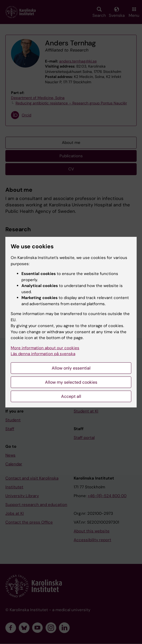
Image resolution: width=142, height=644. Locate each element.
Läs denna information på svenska (43, 354)
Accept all (71, 396)
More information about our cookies (45, 348)
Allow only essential (71, 368)
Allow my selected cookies (71, 382)
